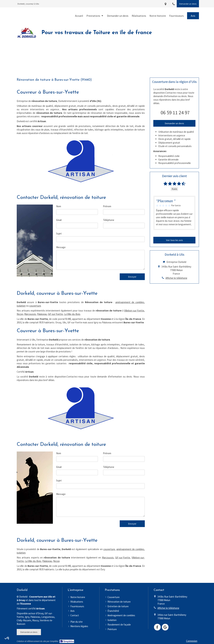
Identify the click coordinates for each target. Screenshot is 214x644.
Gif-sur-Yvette (55, 314)
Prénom (107, 206)
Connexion (192, 641)
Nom (59, 206)
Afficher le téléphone (176, 278)
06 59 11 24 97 (175, 112)
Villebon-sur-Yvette (134, 311)
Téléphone (109, 220)
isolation (21, 306)
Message (61, 247)
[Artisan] (81, 161)
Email (59, 220)
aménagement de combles (130, 302)
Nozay (20, 314)
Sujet (59, 234)
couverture (35, 306)
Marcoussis (30, 314)
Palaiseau (42, 314)
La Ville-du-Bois (72, 314)
